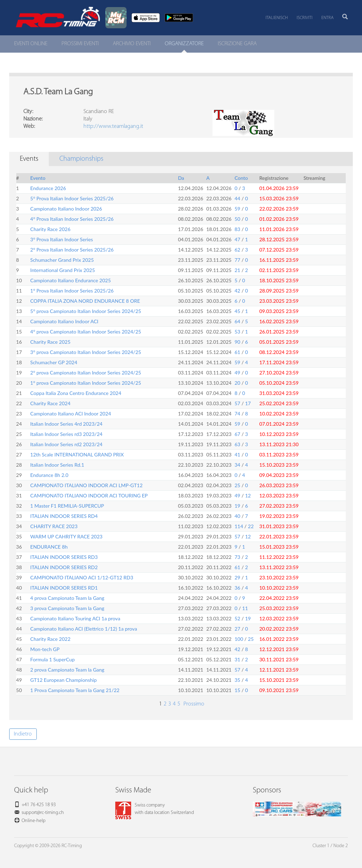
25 (237, 485)
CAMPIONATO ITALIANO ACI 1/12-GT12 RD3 (82, 577)
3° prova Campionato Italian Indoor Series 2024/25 (86, 352)
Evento (38, 178)
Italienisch (277, 18)
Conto (241, 178)
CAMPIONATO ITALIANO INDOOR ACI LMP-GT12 (87, 485)
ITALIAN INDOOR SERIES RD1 (64, 588)
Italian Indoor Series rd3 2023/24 (66, 434)
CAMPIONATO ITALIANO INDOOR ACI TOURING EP (89, 495)
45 (237, 311)
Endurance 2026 (48, 188)
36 (237, 588)
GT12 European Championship (64, 680)
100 (239, 639)
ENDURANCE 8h (49, 547)
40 (237, 516)
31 (237, 659)
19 (237, 506)
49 (237, 373)
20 (237, 383)
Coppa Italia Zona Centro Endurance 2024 (76, 393)
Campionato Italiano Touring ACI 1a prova (75, 618)
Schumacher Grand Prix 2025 (62, 260)
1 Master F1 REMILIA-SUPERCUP (67, 506)
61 (237, 352)
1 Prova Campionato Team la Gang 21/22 (75, 690)
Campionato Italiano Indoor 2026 (66, 209)
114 (239, 526)
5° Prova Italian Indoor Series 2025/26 (72, 198)
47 (237, 239)
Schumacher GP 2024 (54, 362)
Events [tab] (29, 159)
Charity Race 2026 (51, 229)
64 (237, 321)
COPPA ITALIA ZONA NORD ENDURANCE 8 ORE (85, 301)
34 (237, 465)
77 (237, 260)
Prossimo (193, 704)
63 (237, 444)
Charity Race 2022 (51, 639)
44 (237, 198)
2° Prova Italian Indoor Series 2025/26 (72, 250)
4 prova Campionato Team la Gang (68, 598)
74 (237, 414)
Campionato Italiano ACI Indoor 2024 (71, 414)
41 (237, 454)
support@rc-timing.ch (43, 813)
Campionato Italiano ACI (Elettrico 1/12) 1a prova (84, 629)
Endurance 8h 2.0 (49, 475)
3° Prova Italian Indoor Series (62, 239)
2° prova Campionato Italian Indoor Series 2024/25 (86, 373)
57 (237, 403)
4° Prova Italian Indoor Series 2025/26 (72, 219)
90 (237, 342)
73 (237, 557)
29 (237, 577)
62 (237, 250)
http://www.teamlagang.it (113, 126)
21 (237, 270)
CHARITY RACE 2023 (54, 526)
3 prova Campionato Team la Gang (68, 608)
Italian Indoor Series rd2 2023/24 (66, 444)
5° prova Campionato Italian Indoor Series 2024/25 (86, 311)
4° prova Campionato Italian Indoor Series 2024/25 (86, 332)
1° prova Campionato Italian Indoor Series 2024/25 (86, 383)
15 (237, 690)
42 (237, 291)
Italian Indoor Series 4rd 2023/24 (66, 424)
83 (237, 229)
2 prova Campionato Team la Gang (68, 670)
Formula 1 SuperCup (53, 659)
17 (248, 403)
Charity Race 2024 (51, 403)
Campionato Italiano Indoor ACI (65, 321)
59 (237, 209)
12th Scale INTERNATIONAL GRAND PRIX (77, 454)
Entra (328, 18)
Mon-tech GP (45, 649)
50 (237, 219)
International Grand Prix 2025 (63, 270)
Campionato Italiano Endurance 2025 (71, 280)
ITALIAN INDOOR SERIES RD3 (64, 557)
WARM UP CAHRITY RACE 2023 (66, 536)
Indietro (23, 734)
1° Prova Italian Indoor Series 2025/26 (72, 291)
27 (237, 629)
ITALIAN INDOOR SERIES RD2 (64, 567)
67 (237, 434)
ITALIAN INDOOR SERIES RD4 (64, 516)
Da (181, 178)
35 (237, 680)
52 (237, 618)
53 (237, 332)
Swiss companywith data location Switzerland (155, 809)
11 (245, 608)
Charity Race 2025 (51, 342)
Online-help (34, 821)
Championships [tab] (81, 159)
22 (251, 526)
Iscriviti (305, 18)
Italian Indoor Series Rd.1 (57, 465)
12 (248, 495)
